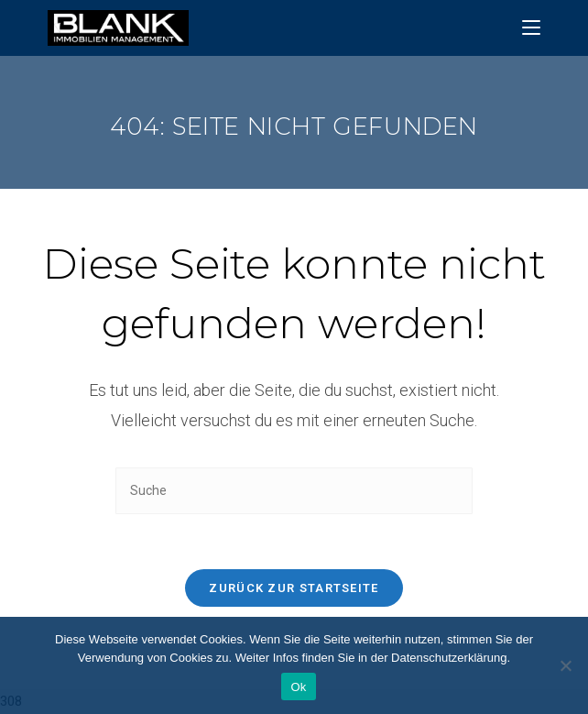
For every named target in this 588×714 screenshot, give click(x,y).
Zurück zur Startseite (294, 588)
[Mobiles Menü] (531, 28)
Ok (298, 687)
